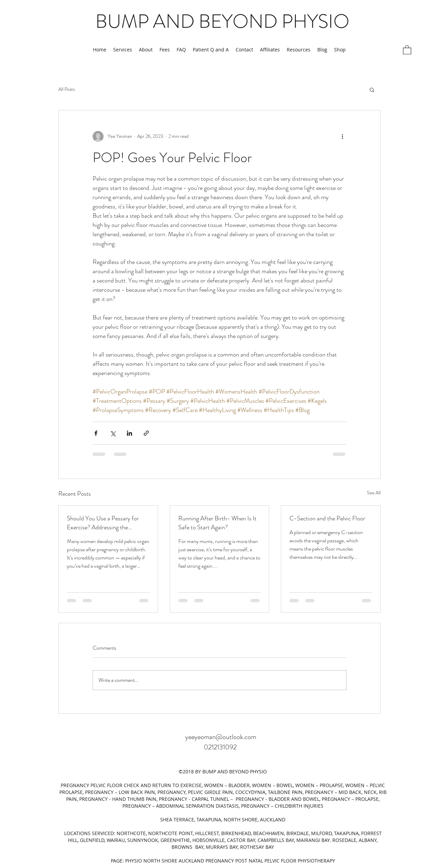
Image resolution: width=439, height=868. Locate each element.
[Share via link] (146, 433)
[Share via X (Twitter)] (113, 433)
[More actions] (342, 136)
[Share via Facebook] (96, 433)
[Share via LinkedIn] (129, 433)
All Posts (67, 89)
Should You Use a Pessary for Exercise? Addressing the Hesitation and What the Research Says (103, 523)
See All (374, 493)
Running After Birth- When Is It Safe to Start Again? (217, 523)
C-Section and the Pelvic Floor (327, 518)
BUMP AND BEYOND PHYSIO (222, 21)
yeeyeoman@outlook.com (221, 737)
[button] (407, 50)
